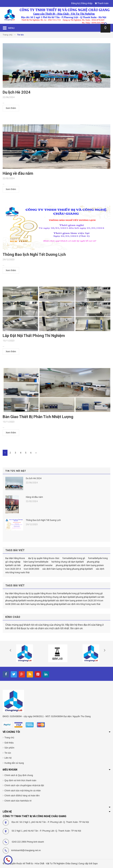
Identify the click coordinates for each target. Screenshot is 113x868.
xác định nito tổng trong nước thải (84, 604)
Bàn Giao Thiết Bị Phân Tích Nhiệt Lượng (38, 417)
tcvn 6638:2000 (32, 569)
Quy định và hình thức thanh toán (20, 780)
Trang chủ (9, 738)
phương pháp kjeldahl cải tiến (90, 597)
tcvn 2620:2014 (13, 569)
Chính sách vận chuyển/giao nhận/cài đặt (24, 785)
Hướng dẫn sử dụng (14, 763)
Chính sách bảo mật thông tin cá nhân (23, 791)
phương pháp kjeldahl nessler (38, 565)
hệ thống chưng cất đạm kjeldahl (68, 562)
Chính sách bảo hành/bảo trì (18, 801)
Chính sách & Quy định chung (19, 775)
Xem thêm (11, 108)
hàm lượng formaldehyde (36, 562)
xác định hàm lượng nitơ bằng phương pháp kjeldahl (68, 569)
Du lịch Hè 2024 (17, 92)
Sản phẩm (9, 748)
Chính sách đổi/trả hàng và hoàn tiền (22, 796)
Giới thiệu (9, 743)
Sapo (95, 864)
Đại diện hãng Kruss (15, 558)
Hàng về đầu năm (18, 173)
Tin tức (8, 753)
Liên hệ (8, 758)
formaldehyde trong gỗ (74, 558)
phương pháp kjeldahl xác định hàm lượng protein (80, 565)
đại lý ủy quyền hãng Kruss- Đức (44, 558)
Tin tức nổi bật (16, 471)
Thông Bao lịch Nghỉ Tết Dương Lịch (34, 254)
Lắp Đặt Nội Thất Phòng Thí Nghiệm (34, 336)
